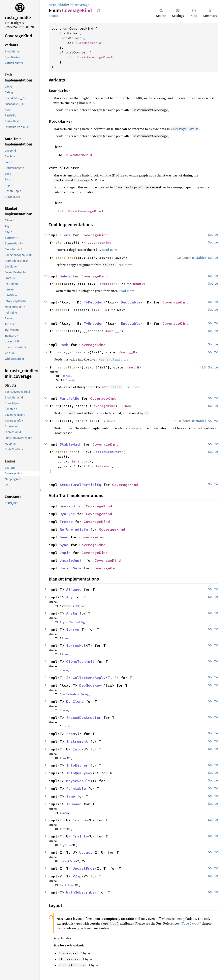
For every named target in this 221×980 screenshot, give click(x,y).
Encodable (131, 323)
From (71, 734)
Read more (110, 250)
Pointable (76, 789)
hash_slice (66, 367)
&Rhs (93, 421)
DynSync (67, 514)
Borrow (73, 629)
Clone (65, 235)
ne (58, 421)
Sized (70, 380)
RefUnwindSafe (74, 529)
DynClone (75, 701)
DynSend (67, 506)
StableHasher (99, 466)
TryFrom (80, 820)
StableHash (71, 444)
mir (72, 5)
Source (54, 16)
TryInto (80, 836)
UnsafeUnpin (72, 560)
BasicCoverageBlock (95, 57)
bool (129, 406)
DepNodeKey (90, 685)
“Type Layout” (191, 923)
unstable (198, 258)
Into (77, 749)
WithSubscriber (81, 892)
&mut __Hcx (81, 461)
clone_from (66, 258)
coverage (83, 5)
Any (69, 597)
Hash (64, 345)
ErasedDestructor (84, 718)
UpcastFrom (68, 861)
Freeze (66, 522)
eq (58, 406)
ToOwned (74, 804)
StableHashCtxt (107, 452)
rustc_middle (58, 5)
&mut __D (99, 310)
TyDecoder (94, 302)
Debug (65, 276)
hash (60, 352)
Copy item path (98, 10)
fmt (59, 284)
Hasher (81, 352)
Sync (64, 545)
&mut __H (127, 352)
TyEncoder (94, 323)
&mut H (133, 367)
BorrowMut (76, 645)
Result (139, 284)
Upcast (86, 852)
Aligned (74, 589)
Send (64, 537)
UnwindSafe (71, 568)
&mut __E (113, 331)
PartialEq (69, 398)
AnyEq (72, 613)
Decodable (131, 302)
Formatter (106, 284)
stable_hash (67, 452)
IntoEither (77, 765)
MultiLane (67, 885)
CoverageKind (95, 235)
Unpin (65, 553)
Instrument (77, 741)
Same (71, 796)
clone (61, 242)
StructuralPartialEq (80, 485)
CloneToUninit (80, 662)
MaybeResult (78, 781)
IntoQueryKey (79, 773)
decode (62, 310)
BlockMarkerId (88, 43)
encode (62, 331)
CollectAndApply (89, 678)
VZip (77, 876)
